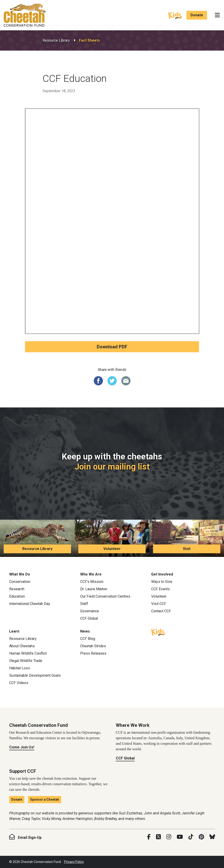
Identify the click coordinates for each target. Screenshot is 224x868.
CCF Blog (88, 639)
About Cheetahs (22, 646)
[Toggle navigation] (217, 15)
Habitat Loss (20, 668)
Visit (187, 549)
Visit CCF (159, 604)
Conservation (20, 582)
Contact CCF (161, 611)
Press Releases (93, 653)
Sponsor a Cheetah (45, 799)
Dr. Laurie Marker (94, 589)
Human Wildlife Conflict (28, 653)
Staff (84, 604)
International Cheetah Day (30, 604)
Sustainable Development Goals (35, 675)
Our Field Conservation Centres (105, 596)
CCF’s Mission (92, 582)
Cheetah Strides (93, 646)
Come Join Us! (22, 747)
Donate (197, 15)
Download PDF (112, 347)
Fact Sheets (89, 40)
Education (17, 596)
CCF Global (89, 618)
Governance (90, 611)
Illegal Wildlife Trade (26, 661)
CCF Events (160, 589)
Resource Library (56, 40)
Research (17, 589)
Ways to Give (162, 582)
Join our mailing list (112, 467)
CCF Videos (19, 683)
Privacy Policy (74, 862)
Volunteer (112, 549)
